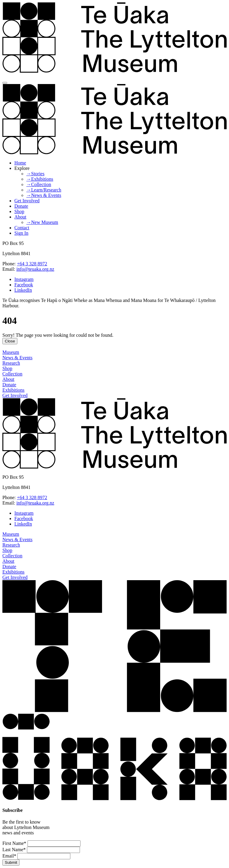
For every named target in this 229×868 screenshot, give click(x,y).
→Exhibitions (40, 179)
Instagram (24, 279)
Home (20, 163)
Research (11, 363)
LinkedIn (23, 290)
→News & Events (44, 195)
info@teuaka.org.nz (35, 269)
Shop (19, 211)
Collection (12, 374)
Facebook (24, 285)
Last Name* (14, 850)
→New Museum (42, 222)
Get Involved (27, 201)
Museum (11, 352)
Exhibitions (13, 390)
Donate (21, 206)
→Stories (35, 174)
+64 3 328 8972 (32, 264)
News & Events (17, 358)
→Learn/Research (44, 190)
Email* (9, 856)
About (20, 217)
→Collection (39, 184)
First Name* (14, 843)
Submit (11, 862)
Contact (22, 228)
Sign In (21, 233)
